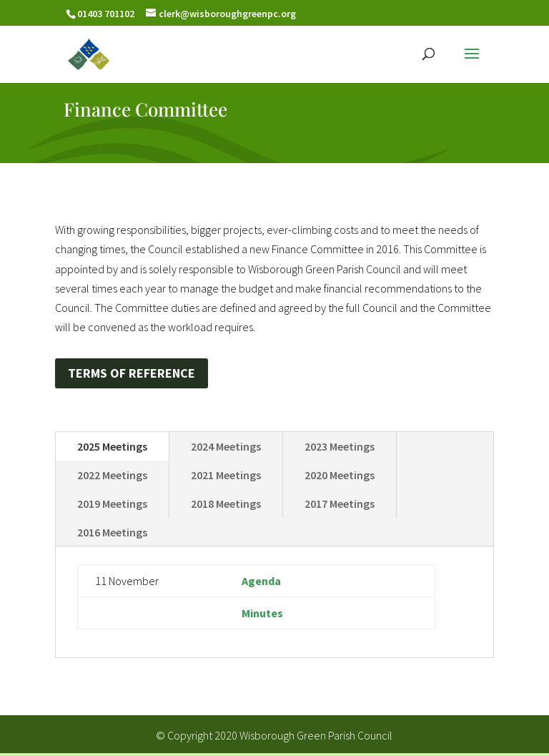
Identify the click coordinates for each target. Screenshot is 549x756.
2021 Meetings (226, 475)
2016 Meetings (112, 532)
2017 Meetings (340, 504)
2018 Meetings (226, 504)
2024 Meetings (226, 446)
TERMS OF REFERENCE (132, 373)
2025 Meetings (112, 446)
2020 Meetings (340, 475)
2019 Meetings (112, 504)
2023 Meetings (340, 446)
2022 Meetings (112, 475)
